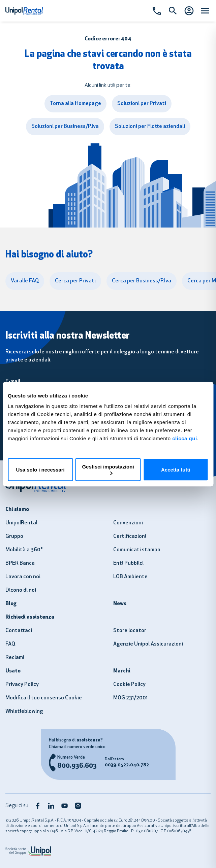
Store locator (130, 631)
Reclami (15, 658)
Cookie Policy (129, 685)
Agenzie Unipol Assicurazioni (148, 644)
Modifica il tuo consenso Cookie (44, 698)
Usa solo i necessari (40, 470)
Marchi (122, 671)
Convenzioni (128, 523)
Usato (13, 671)
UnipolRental (21, 523)
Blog (11, 604)
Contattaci (19, 631)
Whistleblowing (24, 711)
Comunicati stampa (137, 550)
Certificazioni (130, 536)
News (120, 604)
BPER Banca (20, 563)
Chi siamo (17, 510)
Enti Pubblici (128, 563)
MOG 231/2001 (130, 698)
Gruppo (14, 536)
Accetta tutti (176, 470)
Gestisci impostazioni (108, 469)
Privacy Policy (22, 685)
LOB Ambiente (130, 577)
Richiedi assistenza (30, 617)
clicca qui (184, 438)
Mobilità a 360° (24, 550)
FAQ (10, 644)
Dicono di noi (21, 590)
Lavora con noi (23, 577)
